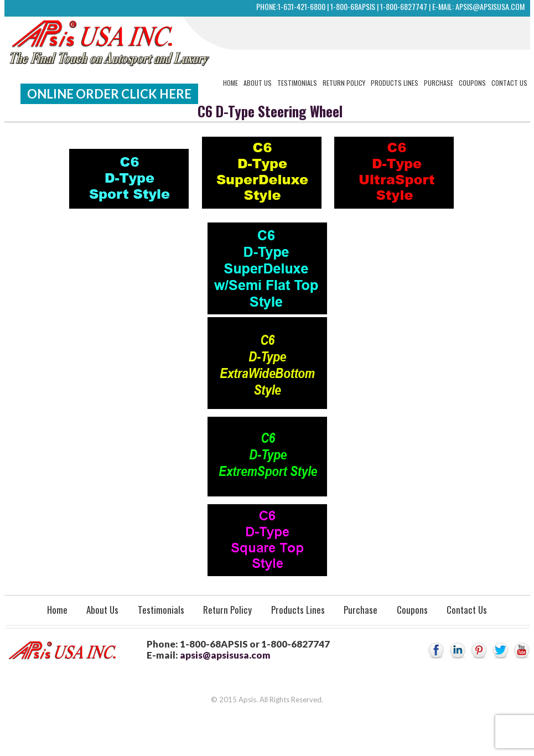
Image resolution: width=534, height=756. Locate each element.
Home (230, 83)
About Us (258, 83)
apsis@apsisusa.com (490, 6)
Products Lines (395, 83)
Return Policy (344, 83)
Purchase (439, 83)
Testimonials (297, 83)
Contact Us (509, 83)
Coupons (472, 83)
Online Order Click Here (109, 94)
